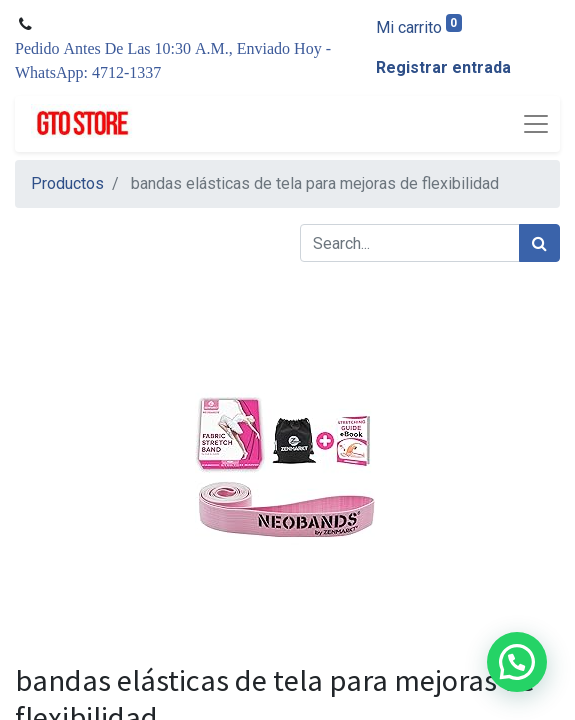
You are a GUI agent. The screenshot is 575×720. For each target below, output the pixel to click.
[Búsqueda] (539, 243)
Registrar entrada (443, 67)
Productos (67, 183)
